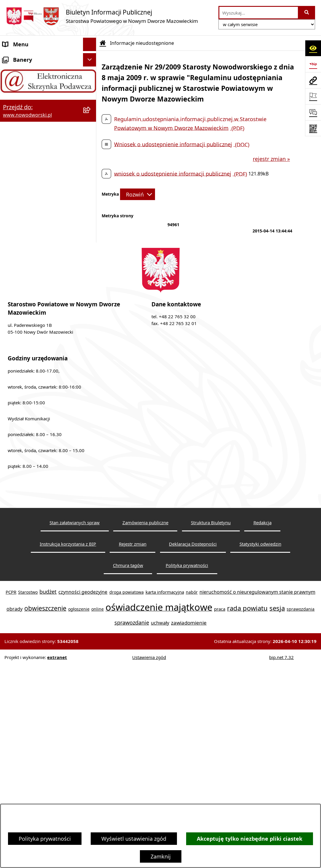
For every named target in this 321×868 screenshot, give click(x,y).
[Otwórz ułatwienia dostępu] (313, 48)
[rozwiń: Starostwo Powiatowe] (91, 85)
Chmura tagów (128, 767)
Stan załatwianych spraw (75, 725)
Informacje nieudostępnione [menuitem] (38, 338)
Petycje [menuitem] (12, 231)
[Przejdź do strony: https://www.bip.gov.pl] (313, 64)
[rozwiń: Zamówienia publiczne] (91, 298)
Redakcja (262, 725)
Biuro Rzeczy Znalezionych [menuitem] (35, 178)
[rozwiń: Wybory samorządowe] (91, 312)
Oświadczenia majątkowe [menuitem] (35, 285)
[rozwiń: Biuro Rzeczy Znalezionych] (91, 178)
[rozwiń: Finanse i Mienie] (91, 191)
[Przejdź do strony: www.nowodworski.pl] (313, 80)
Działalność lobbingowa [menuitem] (32, 245)
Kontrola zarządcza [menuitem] (26, 258)
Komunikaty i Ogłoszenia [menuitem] (34, 205)
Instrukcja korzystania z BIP (68, 746)
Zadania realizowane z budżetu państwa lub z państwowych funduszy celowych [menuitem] (41, 359)
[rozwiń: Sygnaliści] (91, 325)
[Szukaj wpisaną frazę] (307, 13)
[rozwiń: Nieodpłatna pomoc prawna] (91, 218)
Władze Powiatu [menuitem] (23, 111)
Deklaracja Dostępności (193, 746)
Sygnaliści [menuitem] (15, 325)
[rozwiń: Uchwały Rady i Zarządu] (91, 125)
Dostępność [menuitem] (18, 98)
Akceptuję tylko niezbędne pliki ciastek (250, 839)
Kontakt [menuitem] (13, 71)
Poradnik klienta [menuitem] (23, 138)
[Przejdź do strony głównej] (102, 16)
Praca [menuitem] (10, 151)
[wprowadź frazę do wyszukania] (259, 13)
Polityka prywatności (45, 839)
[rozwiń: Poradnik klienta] (91, 138)
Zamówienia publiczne (145, 725)
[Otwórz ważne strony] (313, 96)
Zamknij (161, 856)
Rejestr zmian (133, 746)
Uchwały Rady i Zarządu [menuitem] (32, 124)
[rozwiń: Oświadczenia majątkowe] (91, 285)
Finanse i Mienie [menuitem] (23, 191)
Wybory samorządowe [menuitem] (30, 311)
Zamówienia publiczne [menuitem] (31, 298)
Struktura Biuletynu (211, 725)
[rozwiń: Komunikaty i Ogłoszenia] (91, 205)
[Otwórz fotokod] (313, 128)
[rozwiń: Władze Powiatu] (91, 111)
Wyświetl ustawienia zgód (134, 839)
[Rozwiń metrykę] (138, 194)
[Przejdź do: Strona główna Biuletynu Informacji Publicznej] (103, 43)
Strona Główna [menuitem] (21, 58)
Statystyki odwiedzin (260, 746)
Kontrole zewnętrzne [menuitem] (28, 271)
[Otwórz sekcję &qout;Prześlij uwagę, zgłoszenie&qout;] (313, 112)
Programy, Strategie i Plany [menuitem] (37, 164)
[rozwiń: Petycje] (91, 232)
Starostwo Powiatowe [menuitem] (30, 84)
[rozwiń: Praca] (91, 151)
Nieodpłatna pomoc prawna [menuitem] (38, 218)
